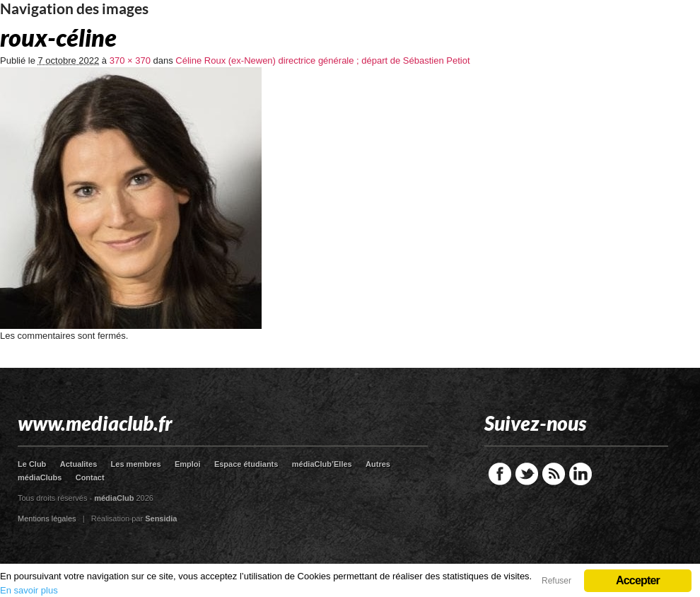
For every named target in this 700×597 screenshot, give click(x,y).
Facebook (500, 474)
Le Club (32, 464)
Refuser (556, 581)
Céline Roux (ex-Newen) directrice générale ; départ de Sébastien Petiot (322, 60)
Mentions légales (47, 518)
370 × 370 (130, 60)
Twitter (527, 474)
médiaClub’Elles (322, 464)
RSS (554, 474)
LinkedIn (581, 474)
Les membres (136, 464)
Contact (90, 477)
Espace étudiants (246, 464)
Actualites (79, 464)
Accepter (638, 580)
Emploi (188, 464)
